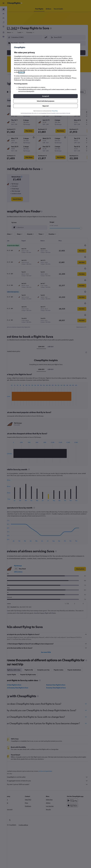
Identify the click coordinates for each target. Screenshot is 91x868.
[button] (45, 96)
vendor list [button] (21, 72)
